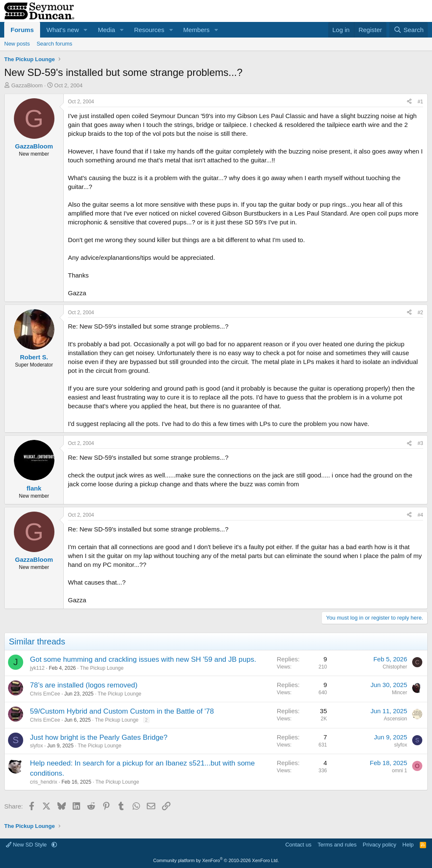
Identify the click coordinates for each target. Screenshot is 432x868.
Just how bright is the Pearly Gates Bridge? (99, 737)
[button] (86, 30)
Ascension (396, 719)
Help (408, 845)
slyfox (36, 746)
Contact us (298, 845)
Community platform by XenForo (216, 860)
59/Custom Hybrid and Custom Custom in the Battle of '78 (122, 711)
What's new (63, 30)
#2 (420, 313)
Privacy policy (379, 845)
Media (107, 30)
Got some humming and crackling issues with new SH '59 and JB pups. (143, 659)
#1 (420, 102)
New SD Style (27, 845)
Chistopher (395, 667)
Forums (22, 30)
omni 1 (400, 771)
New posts (17, 44)
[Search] (409, 30)
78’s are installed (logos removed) (84, 685)
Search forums (55, 44)
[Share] (409, 102)
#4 (420, 515)
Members (196, 30)
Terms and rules (337, 845)
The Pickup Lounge (102, 668)
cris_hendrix (44, 782)
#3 (420, 443)
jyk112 (37, 668)
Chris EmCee (45, 694)
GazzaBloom (27, 85)
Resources (149, 30)
